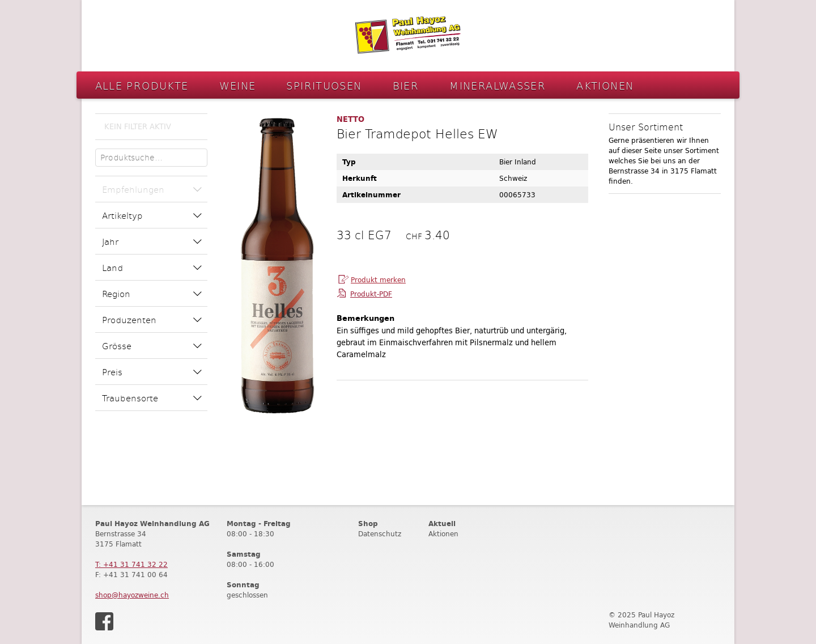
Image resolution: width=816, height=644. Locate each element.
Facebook (104, 621)
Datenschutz (380, 534)
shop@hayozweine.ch (132, 595)
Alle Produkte (142, 85)
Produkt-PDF (371, 294)
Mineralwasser (498, 85)
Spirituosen (324, 85)
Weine (238, 85)
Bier (406, 85)
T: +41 (131, 564)
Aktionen (605, 85)
